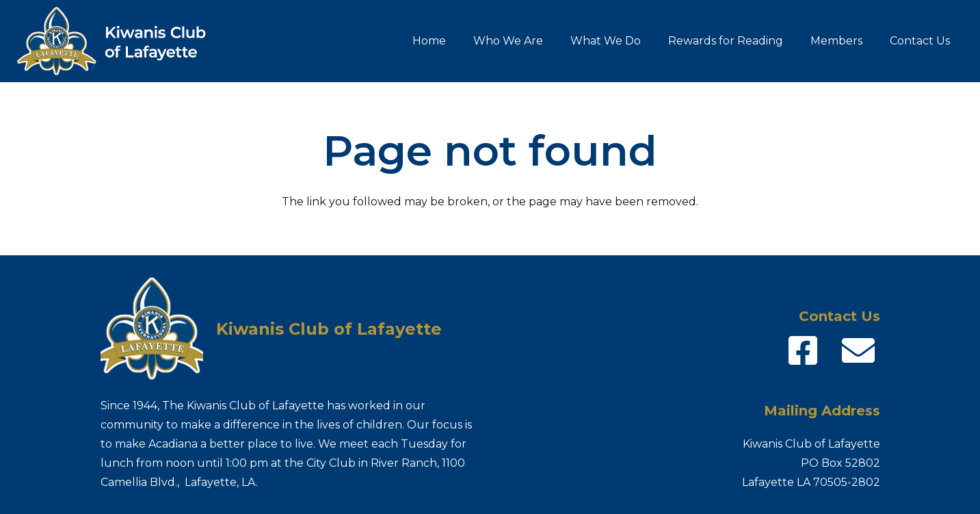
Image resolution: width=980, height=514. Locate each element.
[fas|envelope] (858, 350)
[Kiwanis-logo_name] (120, 41)
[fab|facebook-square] (803, 350)
